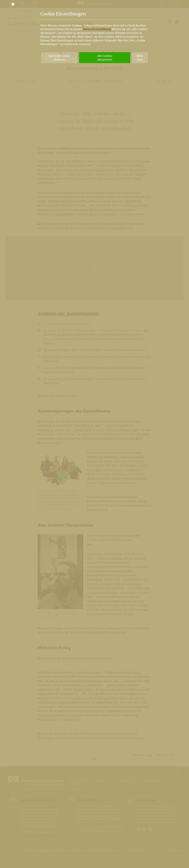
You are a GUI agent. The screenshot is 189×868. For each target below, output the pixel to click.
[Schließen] (95, 4)
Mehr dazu (140, 58)
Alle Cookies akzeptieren (105, 58)
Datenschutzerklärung (97, 29)
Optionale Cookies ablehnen (59, 58)
